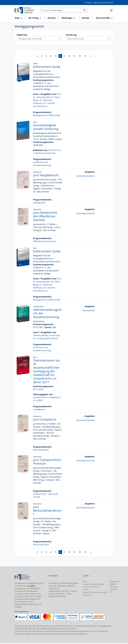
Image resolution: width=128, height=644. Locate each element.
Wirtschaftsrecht (41, 450)
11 (85, 56)
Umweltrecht (39, 203)
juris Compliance (45, 419)
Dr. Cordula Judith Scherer (45, 338)
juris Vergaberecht (46, 175)
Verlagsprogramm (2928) (40, 39)
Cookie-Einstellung (91, 587)
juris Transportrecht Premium (47, 462)
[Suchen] (61, 10)
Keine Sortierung (89, 39)
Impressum (88, 595)
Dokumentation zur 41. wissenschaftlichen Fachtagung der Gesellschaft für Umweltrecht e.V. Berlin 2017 (47, 371)
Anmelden (88, 3)
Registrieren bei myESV (102, 3)
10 (79, 56)
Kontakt (86, 18)
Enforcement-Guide (47, 67)
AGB (85, 590)
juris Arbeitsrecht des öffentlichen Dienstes (45, 216)
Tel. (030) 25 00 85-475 (114, 589)
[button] (19, 18)
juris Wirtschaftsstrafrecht (47, 510)
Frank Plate (55, 335)
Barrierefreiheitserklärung (94, 592)
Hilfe (85, 581)
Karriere (52, 18)
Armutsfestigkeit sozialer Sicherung (46, 127)
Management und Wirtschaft (47, 115)
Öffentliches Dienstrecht (45, 241)
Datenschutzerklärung (92, 584)
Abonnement (89, 310)
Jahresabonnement (86, 176)
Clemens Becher (41, 335)
